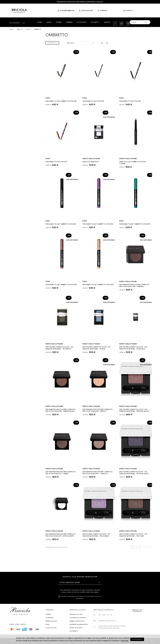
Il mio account (51, 628)
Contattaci (50, 618)
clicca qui (124, 641)
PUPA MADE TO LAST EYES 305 (130, 101)
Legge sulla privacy (77, 621)
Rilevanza (71, 43)
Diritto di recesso (76, 628)
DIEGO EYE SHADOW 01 (91, 162)
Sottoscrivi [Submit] (99, 582)
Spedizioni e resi (76, 614)
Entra (48, 624)
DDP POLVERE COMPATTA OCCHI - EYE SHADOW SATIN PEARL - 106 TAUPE (133, 535)
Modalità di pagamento (79, 624)
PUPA (48, 98)
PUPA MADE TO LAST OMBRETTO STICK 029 (61, 101)
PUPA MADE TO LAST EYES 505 (93, 101)
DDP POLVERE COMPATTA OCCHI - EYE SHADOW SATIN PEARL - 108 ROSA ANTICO (134, 410)
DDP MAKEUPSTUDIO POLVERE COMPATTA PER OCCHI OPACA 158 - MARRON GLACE (60, 410)
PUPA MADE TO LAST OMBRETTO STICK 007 (135, 224)
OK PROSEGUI (137, 639)
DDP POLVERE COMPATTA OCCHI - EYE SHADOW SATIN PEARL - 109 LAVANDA (96, 535)
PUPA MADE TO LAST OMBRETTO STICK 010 (98, 224)
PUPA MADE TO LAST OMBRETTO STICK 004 (61, 285)
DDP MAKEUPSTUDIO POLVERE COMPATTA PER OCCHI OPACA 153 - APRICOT (97, 410)
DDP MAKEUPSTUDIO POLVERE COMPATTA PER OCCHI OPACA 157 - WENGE (60, 473)
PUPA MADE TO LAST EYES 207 (56, 162)
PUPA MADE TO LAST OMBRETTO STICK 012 (61, 224)
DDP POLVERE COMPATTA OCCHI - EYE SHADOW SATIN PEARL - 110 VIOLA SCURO (134, 473)
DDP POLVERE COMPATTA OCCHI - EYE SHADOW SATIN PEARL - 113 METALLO (133, 348)
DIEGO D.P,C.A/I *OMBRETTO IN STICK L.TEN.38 (133, 163)
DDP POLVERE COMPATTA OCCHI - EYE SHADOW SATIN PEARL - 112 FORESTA (59, 348)
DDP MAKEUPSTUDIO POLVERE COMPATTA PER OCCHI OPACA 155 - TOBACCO (97, 473)
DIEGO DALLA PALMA (91, 159)
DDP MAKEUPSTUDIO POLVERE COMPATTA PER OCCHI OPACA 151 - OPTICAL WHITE (60, 535)
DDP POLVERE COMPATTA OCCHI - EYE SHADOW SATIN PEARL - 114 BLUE (96, 348)
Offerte (48, 614)
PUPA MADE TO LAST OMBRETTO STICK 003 (98, 285)
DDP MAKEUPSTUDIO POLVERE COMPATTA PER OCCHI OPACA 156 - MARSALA (134, 286)
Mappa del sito (51, 621)
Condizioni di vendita (78, 618)
